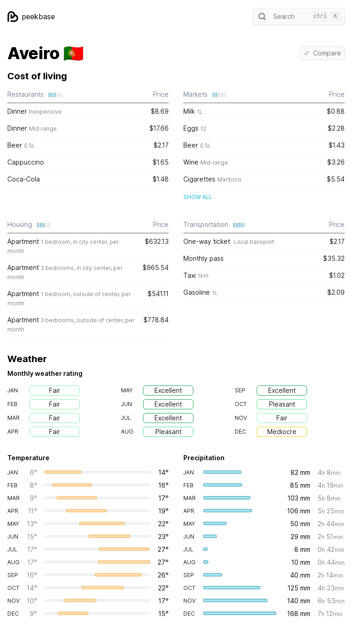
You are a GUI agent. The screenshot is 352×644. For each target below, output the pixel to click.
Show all (198, 197)
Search (299, 17)
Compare (322, 53)
